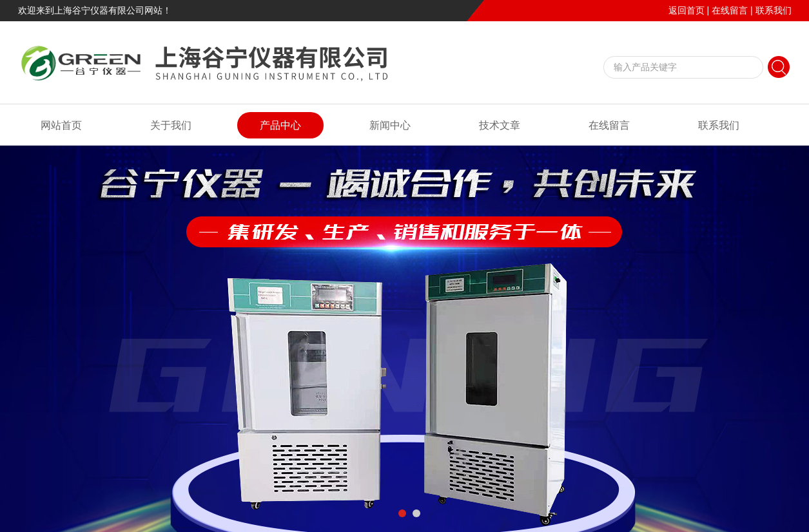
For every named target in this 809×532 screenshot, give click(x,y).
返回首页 (687, 10)
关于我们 (171, 125)
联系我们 (774, 10)
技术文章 (500, 125)
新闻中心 (390, 125)
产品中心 (280, 125)
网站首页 (61, 125)
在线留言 (730, 10)
